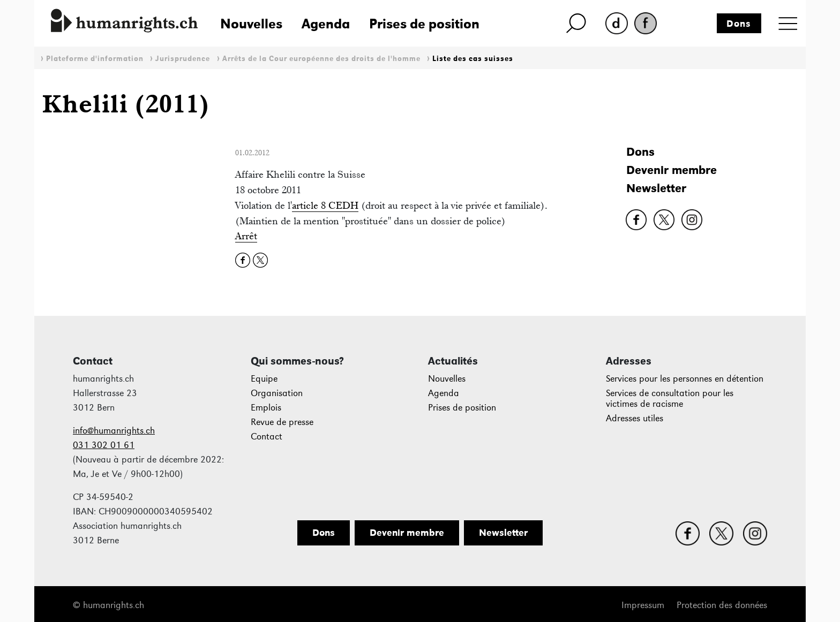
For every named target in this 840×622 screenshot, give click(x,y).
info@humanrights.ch (114, 431)
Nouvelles (251, 24)
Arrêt (246, 236)
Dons (739, 24)
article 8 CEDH (325, 205)
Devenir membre (672, 170)
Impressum (643, 605)
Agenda (326, 24)
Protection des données (722, 605)
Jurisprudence (183, 59)
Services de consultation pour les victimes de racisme (670, 399)
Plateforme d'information (95, 59)
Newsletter (656, 188)
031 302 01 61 (104, 445)
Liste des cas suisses (473, 59)
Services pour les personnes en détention (685, 379)
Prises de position (424, 24)
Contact (267, 437)
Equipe (264, 379)
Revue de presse (282, 422)
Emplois (266, 408)
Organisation (277, 393)
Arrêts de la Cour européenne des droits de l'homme (321, 59)
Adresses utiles (635, 418)
